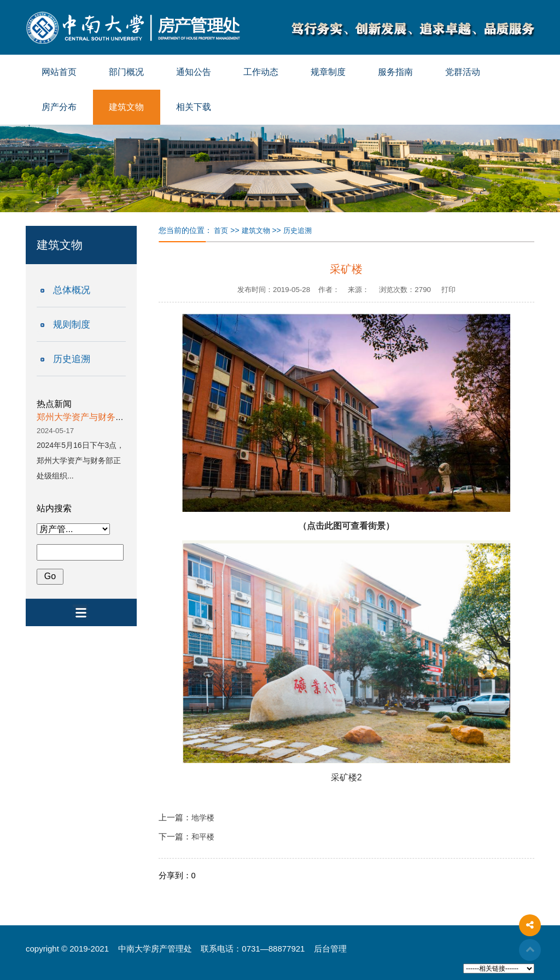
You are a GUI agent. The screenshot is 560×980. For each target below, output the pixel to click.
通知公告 (194, 72)
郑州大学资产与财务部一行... (93, 417)
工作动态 (261, 72)
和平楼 (203, 837)
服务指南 (395, 72)
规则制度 (72, 325)
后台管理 (330, 949)
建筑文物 (126, 107)
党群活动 (463, 72)
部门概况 (126, 72)
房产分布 (59, 107)
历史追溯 (72, 359)
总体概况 (72, 290)
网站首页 (59, 72)
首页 (221, 231)
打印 (448, 290)
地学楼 (203, 818)
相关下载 (194, 107)
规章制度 (328, 72)
